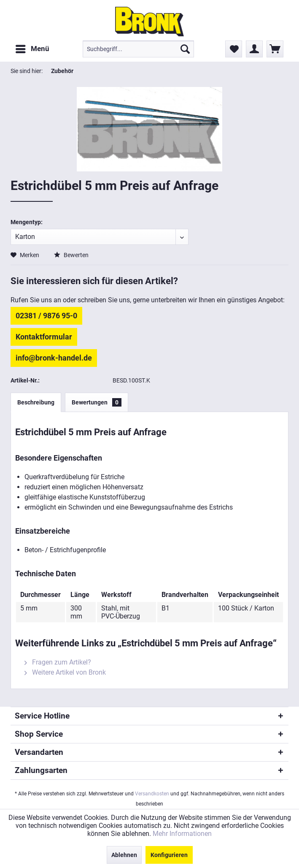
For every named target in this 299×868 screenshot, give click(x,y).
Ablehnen (124, 855)
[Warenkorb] (275, 49)
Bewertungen (97, 402)
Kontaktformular (44, 337)
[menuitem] (32, 49)
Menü (32, 47)
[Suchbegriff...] (138, 49)
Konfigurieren (169, 855)
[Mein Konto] (254, 49)
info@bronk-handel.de (54, 358)
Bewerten (71, 255)
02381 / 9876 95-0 (46, 316)
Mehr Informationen (182, 834)
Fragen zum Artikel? (58, 662)
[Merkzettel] (234, 49)
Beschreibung (36, 402)
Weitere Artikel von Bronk (65, 672)
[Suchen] (185, 49)
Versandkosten (152, 794)
